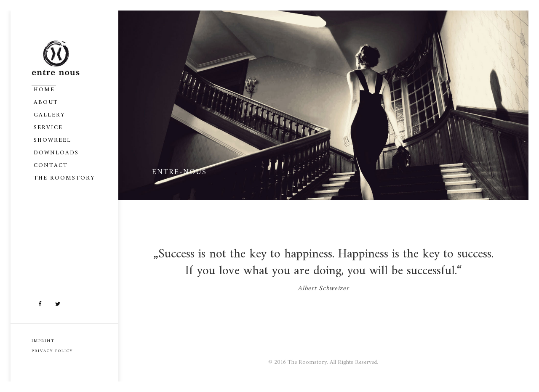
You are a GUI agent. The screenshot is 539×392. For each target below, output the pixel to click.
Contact (51, 166)
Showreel (52, 140)
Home (44, 90)
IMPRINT (43, 341)
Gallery (49, 115)
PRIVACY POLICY (52, 351)
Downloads (56, 153)
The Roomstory (64, 178)
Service (48, 128)
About (46, 102)
